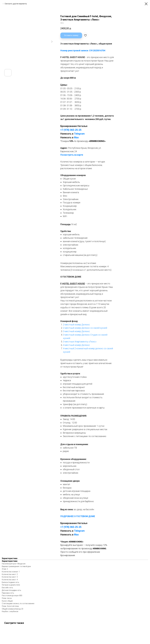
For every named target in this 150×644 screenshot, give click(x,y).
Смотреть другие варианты (16, 4)
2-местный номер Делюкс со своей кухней (85, 328)
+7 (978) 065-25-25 (71, 130)
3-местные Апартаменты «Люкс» (80, 342)
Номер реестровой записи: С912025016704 (83, 50)
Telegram (79, 134)
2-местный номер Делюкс (76, 325)
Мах (76, 137)
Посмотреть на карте (72, 155)
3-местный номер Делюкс (76, 331)
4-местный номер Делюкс (76, 345)
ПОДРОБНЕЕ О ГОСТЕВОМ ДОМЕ (78, 516)
